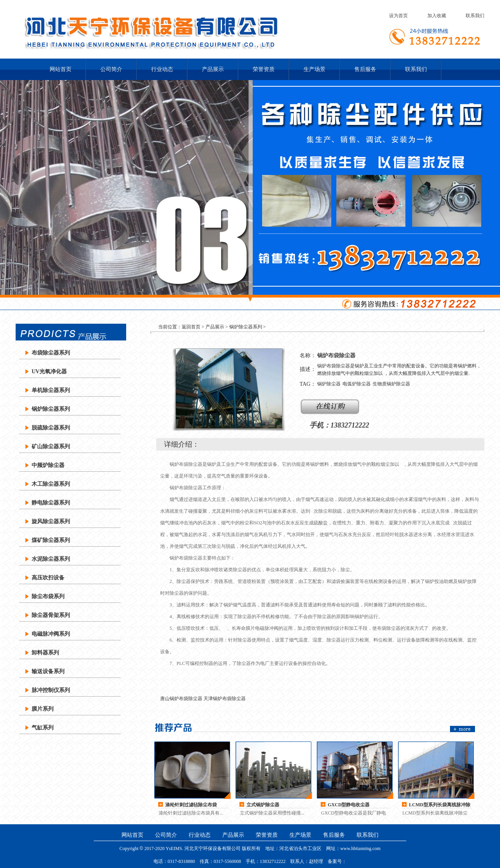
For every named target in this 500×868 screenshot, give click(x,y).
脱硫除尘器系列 (51, 428)
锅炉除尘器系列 (51, 409)
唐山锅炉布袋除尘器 (181, 699)
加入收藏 (437, 16)
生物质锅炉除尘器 (391, 384)
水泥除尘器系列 (51, 559)
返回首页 (191, 327)
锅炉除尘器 (329, 384)
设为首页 (398, 16)
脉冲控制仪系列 (51, 690)
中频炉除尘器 (48, 465)
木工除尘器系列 (51, 484)
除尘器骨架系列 (51, 615)
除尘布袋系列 (48, 596)
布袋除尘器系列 (51, 353)
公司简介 (111, 69)
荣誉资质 (264, 69)
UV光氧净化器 (49, 372)
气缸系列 (43, 728)
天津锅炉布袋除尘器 (225, 699)
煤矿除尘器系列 (51, 540)
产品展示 (213, 69)
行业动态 (162, 69)
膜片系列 (43, 709)
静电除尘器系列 (51, 503)
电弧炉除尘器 (357, 384)
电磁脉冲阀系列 (51, 634)
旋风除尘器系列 (51, 521)
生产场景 (314, 69)
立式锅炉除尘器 (263, 805)
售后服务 (365, 69)
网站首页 (61, 69)
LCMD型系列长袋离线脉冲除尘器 (440, 805)
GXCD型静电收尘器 (349, 805)
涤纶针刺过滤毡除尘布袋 (191, 805)
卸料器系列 (45, 653)
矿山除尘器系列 (51, 446)
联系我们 (475, 16)
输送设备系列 (48, 671)
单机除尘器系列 (51, 390)
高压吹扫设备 (48, 578)
